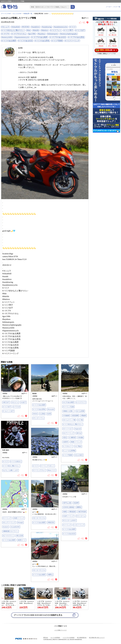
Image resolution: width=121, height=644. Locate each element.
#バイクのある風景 (9, 41)
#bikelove (45, 30)
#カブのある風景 (68, 402)
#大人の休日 (79, 455)
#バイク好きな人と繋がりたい (13, 30)
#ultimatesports (53, 34)
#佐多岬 (76, 503)
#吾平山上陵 (67, 503)
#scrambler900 (15, 527)
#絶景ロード (22, 540)
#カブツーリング (68, 433)
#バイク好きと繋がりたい (11, 466)
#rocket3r (6, 527)
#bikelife (36, 30)
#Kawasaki (51, 409)
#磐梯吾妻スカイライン (10, 531)
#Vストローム (81, 516)
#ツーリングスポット (47, 466)
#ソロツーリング (79, 525)
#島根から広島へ (68, 411)
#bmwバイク (52, 470)
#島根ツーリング (76, 442)
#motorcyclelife (7, 37)
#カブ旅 (80, 420)
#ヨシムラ (5, 27)
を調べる (106, 50)
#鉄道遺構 (75, 416)
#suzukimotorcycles (61, 27)
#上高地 (42, 414)
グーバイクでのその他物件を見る (38, 615)
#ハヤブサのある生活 (58, 37)
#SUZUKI (26, 27)
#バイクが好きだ (16, 461)
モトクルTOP (17, 14)
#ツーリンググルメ (39, 470)
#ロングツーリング (9, 522)
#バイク (73, 27)
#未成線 (81, 437)
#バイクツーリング (72, 41)
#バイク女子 (80, 30)
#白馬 (49, 414)
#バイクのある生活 (25, 41)
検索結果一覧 (28, 14)
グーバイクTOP (6, 14)
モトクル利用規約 (55, 638)
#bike (29, 30)
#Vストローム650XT (70, 520)
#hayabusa (41, 34)
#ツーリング (67, 525)
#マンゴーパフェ (38, 418)
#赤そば (79, 433)
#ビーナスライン (8, 536)
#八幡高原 (72, 437)
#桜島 (65, 512)
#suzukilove (36, 27)
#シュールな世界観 (69, 451)
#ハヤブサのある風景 (39, 37)
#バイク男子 (68, 30)
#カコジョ (15, 402)
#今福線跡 (66, 416)
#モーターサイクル (39, 518)
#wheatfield (16, 27)
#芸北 (65, 437)
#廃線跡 (83, 416)
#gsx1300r (32, 34)
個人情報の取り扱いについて (97, 638)
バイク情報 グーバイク (60, 630)
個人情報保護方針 (82, 638)
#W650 (35, 414)
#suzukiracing (47, 27)
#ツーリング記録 (68, 407)
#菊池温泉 (72, 512)
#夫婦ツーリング (19, 518)
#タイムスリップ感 (69, 420)
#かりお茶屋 (80, 411)
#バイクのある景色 (42, 41)
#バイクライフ (81, 402)
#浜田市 (66, 442)
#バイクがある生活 (69, 534)
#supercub (78, 429)
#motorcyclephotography (69, 34)
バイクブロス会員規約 (69, 638)
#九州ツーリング (68, 516)
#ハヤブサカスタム (19, 34)
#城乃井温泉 (82, 512)
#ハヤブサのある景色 (76, 37)
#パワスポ (17, 407)
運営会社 (46, 638)
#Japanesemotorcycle (22, 37)
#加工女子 (6, 402)
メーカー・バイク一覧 (113, 7)
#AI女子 (23, 402)
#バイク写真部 (57, 41)
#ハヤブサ (5, 34)
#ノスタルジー (68, 446)
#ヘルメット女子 (8, 411)
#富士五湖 (19, 536)
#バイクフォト (56, 30)
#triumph (20, 522)
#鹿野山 (50, 575)
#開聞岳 (79, 507)
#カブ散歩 (78, 446)
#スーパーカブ (68, 429)
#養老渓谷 (51, 522)
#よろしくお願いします (10, 470)
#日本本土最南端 (68, 507)
